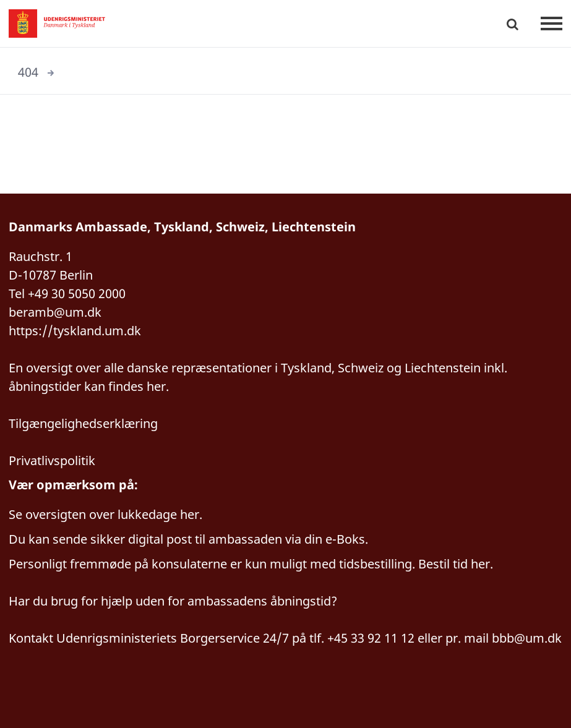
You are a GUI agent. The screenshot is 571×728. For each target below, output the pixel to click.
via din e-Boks (325, 539)
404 (28, 72)
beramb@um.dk (55, 312)
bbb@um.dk (527, 638)
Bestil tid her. (456, 564)
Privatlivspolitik (52, 460)
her (190, 514)
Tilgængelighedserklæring (83, 423)
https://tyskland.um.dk (75, 331)
